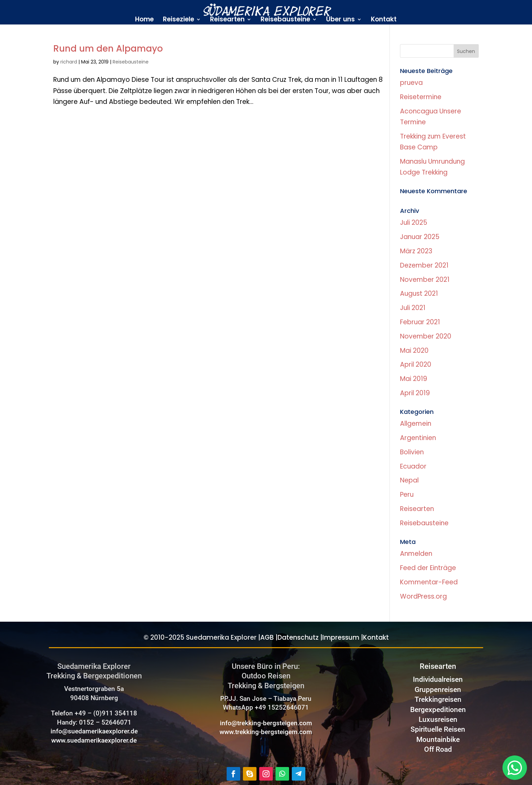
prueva (411, 83)
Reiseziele (178, 20)
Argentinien (418, 438)
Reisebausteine (285, 20)
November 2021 (425, 280)
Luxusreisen (438, 719)
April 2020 (416, 364)
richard (69, 62)
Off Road (438, 749)
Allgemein (416, 424)
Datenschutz (298, 637)
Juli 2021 (413, 308)
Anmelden (416, 554)
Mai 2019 (414, 379)
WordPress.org (423, 596)
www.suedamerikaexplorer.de (94, 740)
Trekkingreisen (438, 699)
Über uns (340, 20)
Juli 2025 (414, 223)
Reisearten (227, 20)
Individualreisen (438, 679)
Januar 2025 (420, 237)
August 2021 (419, 294)
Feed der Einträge (428, 568)
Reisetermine (421, 97)
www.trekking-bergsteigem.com (266, 732)
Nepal (409, 480)
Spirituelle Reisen (438, 729)
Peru (407, 495)
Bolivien (412, 452)
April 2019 (415, 393)
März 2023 (416, 251)
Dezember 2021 (424, 265)
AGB (267, 637)
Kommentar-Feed (429, 582)
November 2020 (426, 336)
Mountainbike (438, 740)
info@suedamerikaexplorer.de (94, 731)
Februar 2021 (420, 322)
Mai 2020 (414, 351)
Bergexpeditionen (438, 710)
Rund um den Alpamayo (108, 49)
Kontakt (384, 20)
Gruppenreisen (438, 690)
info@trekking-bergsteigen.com (266, 723)
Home (144, 20)
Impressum (341, 637)
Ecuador (413, 466)
